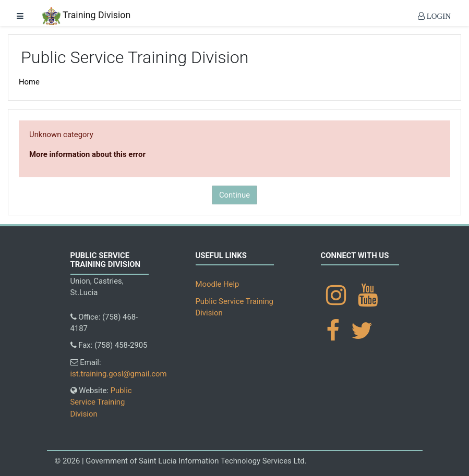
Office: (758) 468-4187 (104, 323)
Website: (101, 402)
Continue (234, 195)
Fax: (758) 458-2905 (109, 345)
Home (29, 82)
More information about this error (87, 154)
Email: (119, 368)
